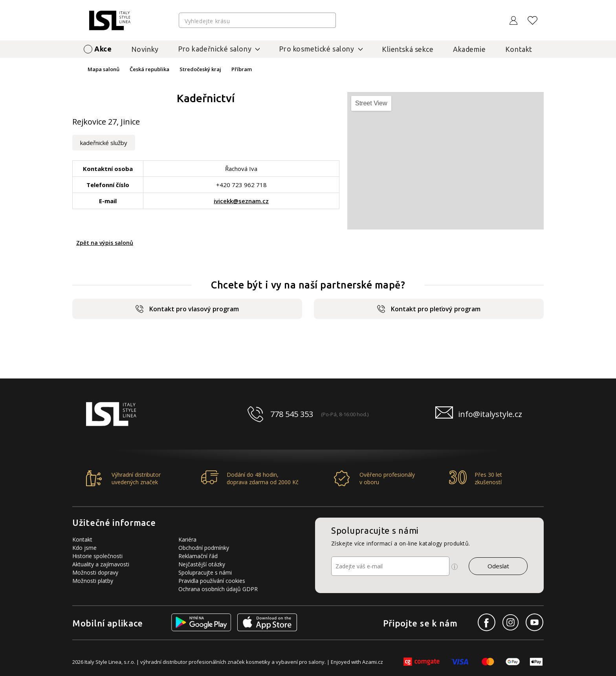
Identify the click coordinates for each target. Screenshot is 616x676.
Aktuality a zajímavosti (101, 564)
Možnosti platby (93, 581)
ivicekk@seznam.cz (241, 201)
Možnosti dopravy (95, 572)
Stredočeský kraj (200, 69)
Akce (103, 49)
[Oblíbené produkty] (533, 20)
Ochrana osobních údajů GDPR (218, 589)
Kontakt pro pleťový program (429, 309)
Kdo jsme (84, 548)
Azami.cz (373, 662)
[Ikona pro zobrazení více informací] (455, 567)
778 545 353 (292, 414)
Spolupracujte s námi (205, 572)
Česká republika (149, 69)
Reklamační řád (198, 556)
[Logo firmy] (110, 20)
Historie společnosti (97, 556)
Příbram (242, 69)
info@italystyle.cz (490, 414)
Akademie (469, 49)
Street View (371, 103)
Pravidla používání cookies (212, 581)
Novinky (145, 49)
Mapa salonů (104, 69)
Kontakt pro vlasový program (187, 309)
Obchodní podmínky (204, 548)
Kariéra (187, 539)
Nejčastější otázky (202, 564)
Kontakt (519, 49)
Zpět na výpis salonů (105, 243)
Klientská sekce (408, 49)
